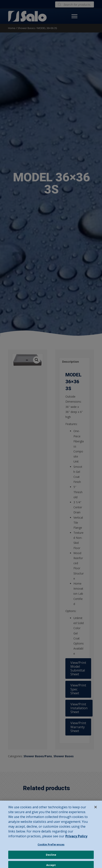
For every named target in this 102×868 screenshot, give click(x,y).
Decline (51, 858)
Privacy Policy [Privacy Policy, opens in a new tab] (76, 839)
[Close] (96, 810)
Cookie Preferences (51, 847)
